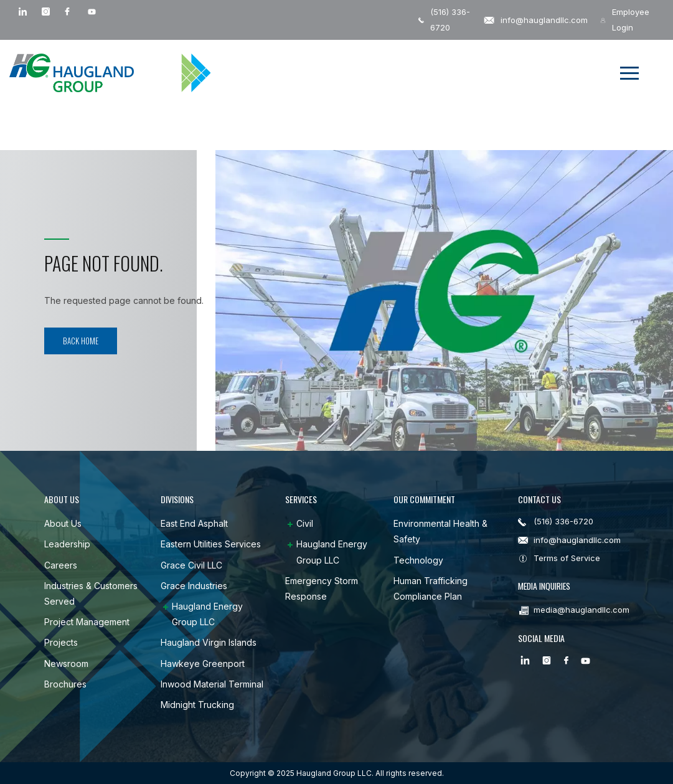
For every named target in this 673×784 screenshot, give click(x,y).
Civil (305, 523)
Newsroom (66, 664)
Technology (418, 560)
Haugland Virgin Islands (209, 642)
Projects (61, 642)
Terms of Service (567, 558)
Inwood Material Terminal (212, 684)
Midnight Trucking (197, 705)
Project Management (87, 622)
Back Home (81, 341)
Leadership (67, 544)
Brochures (65, 684)
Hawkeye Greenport (203, 664)
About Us (63, 523)
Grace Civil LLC (191, 565)
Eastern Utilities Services (211, 544)
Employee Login (625, 20)
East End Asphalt (194, 523)
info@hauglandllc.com (536, 20)
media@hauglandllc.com (581, 608)
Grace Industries (194, 586)
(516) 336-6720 (444, 20)
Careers (61, 565)
